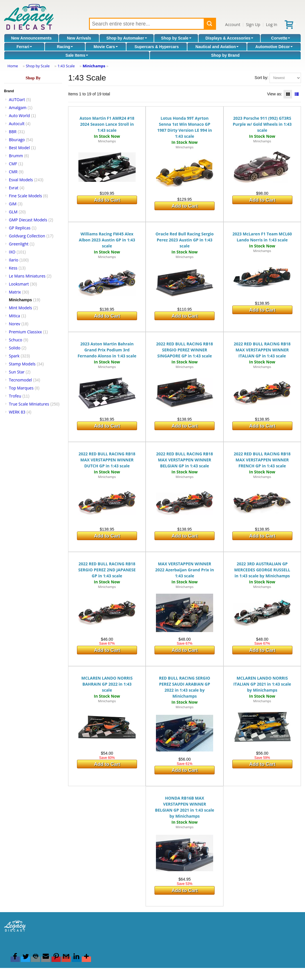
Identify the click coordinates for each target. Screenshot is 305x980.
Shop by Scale (176, 38)
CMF (13, 164)
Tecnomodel (20, 380)
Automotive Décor (274, 47)
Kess (13, 268)
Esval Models (21, 180)
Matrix (15, 292)
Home (13, 66)
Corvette (281, 38)
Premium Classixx (25, 332)
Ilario (14, 260)
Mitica (14, 316)
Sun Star (17, 372)
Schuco (16, 340)
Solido (15, 348)
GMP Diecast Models (28, 220)
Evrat (14, 188)
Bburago (17, 140)
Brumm (16, 156)
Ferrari (24, 47)
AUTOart (17, 100)
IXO (12, 252)
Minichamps (94, 66)
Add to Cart (107, 200)
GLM (13, 212)
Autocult (17, 124)
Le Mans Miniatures (27, 276)
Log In (271, 24)
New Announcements (31, 38)
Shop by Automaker (127, 38)
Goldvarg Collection (27, 236)
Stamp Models (22, 364)
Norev (15, 324)
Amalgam (18, 108)
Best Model (19, 148)
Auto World (19, 116)
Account (233, 24)
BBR (13, 132)
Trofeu (15, 396)
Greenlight (19, 244)
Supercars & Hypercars (157, 47)
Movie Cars (106, 47)
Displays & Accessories (229, 38)
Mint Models (20, 308)
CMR (13, 172)
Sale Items (77, 55)
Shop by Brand (225, 55)
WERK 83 (17, 412)
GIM (13, 204)
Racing (65, 47)
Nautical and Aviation (217, 47)
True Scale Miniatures (29, 404)
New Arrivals (79, 38)
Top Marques (21, 388)
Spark (14, 356)
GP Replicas (20, 228)
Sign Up (253, 24)
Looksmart (19, 284)
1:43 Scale (66, 66)
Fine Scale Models (25, 196)
